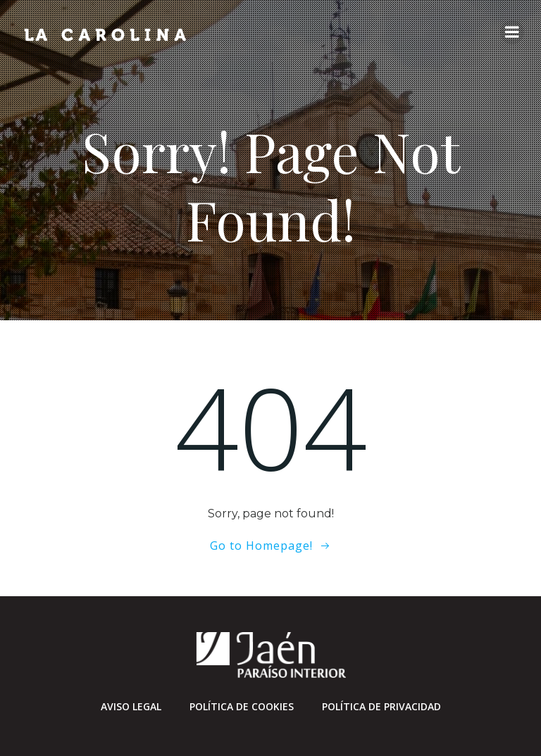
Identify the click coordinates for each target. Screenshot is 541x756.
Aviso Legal (131, 706)
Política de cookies (242, 706)
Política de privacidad (381, 706)
